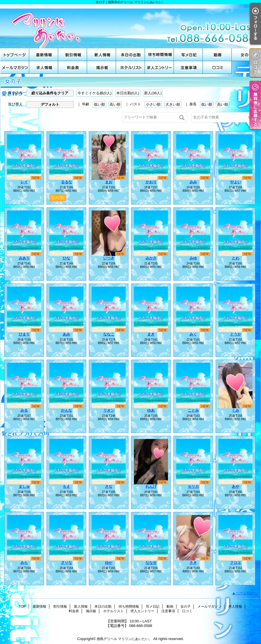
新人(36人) (153, 93)
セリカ (193, 486)
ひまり (24, 334)
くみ (235, 410)
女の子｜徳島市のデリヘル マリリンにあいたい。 (130, 26)
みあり (24, 258)
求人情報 (44, 67)
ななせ (151, 563)
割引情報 (73, 55)
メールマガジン (15, 67)
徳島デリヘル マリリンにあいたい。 (124, 639)
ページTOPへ (247, 593)
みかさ (151, 258)
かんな (67, 410)
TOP (15, 55)
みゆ (193, 258)
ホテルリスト (130, 67)
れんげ (151, 486)
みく (193, 334)
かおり (151, 182)
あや (235, 486)
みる (24, 410)
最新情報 (44, 55)
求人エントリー (159, 67)
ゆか (109, 563)
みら (24, 563)
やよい (236, 182)
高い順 (115, 104)
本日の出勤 (130, 55)
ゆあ (151, 410)
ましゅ (24, 486)
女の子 (246, 55)
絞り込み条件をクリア (50, 93)
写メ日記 (188, 55)
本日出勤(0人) (128, 93)
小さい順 (153, 104)
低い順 (99, 104)
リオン (109, 410)
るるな (67, 182)
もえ (66, 486)
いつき (109, 258)
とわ (235, 258)
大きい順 (173, 104)
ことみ (193, 410)
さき (193, 563)
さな (109, 486)
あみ (66, 334)
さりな (67, 563)
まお (109, 182)
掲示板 (102, 67)
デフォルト (50, 104)
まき (151, 334)
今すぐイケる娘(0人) (94, 93)
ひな (66, 258)
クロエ (236, 563)
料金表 (73, 67)
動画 (217, 55)
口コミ (217, 67)
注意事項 (188, 67)
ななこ (109, 334)
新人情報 (102, 55)
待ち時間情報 (159, 55)
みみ (193, 182)
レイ (24, 182)
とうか (236, 334)
